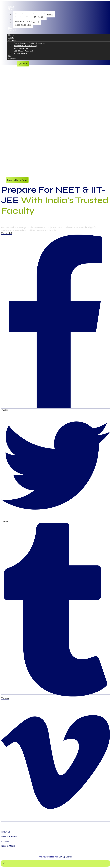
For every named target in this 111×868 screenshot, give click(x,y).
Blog (10, 28)
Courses (12, 12)
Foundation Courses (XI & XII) (26, 46)
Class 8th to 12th (23, 25)
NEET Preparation (21, 48)
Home (11, 6)
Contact (12, 30)
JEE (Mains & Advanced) (24, 51)
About (11, 9)
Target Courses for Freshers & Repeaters (30, 43)
